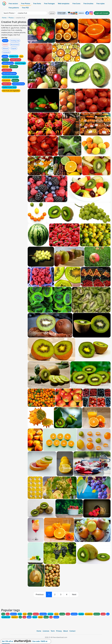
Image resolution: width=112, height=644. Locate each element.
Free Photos (26, 4)
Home (4, 18)
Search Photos (9, 13)
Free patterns (14, 8)
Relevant (6, 48)
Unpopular (6, 52)
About (66, 631)
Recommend (15, 44)
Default (5, 41)
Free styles (101, 4)
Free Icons (76, 4)
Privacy (59, 631)
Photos (11, 18)
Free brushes (88, 4)
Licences (46, 631)
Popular (14, 48)
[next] (74, 594)
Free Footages (49, 4)
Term (53, 631)
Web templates (64, 4)
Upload (52, 13)
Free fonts (37, 4)
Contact (72, 631)
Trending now (15, 41)
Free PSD (25, 8)
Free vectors (13, 4)
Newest (5, 44)
